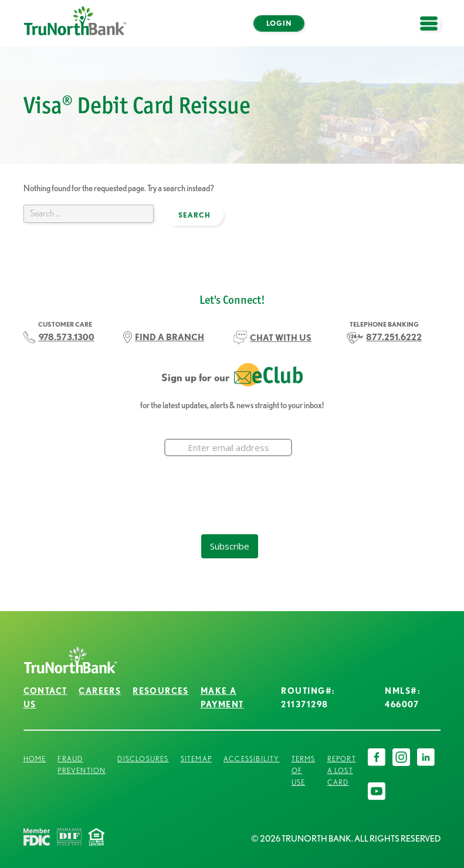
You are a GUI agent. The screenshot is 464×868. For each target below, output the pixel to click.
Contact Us (45, 698)
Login (279, 23)
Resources (161, 691)
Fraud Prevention (82, 764)
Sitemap (196, 759)
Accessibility (252, 759)
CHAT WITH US (281, 338)
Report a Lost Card (342, 770)
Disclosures (143, 759)
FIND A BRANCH (170, 337)
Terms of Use (304, 770)
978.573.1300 (67, 337)
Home (35, 759)
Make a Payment (222, 698)
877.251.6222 (394, 337)
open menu (435, 30)
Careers (100, 691)
